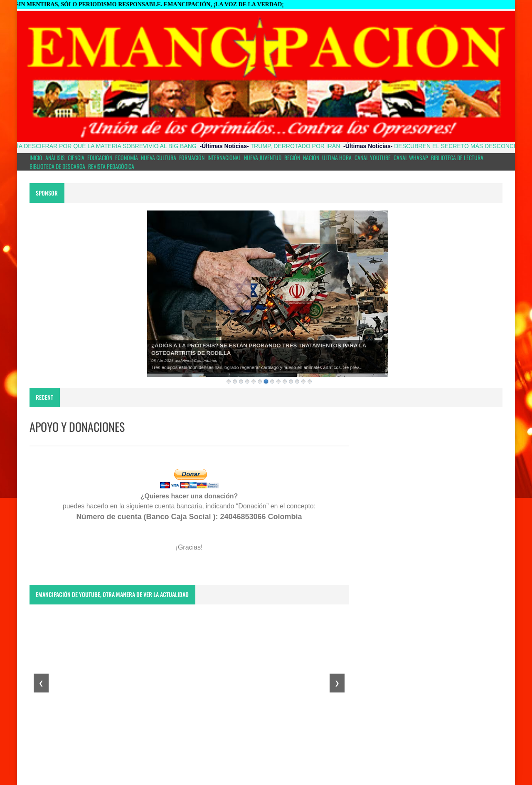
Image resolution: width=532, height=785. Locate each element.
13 (303, 381)
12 (297, 381)
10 (285, 381)
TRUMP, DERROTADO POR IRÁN (302, 146)
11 (291, 381)
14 (310, 381)
